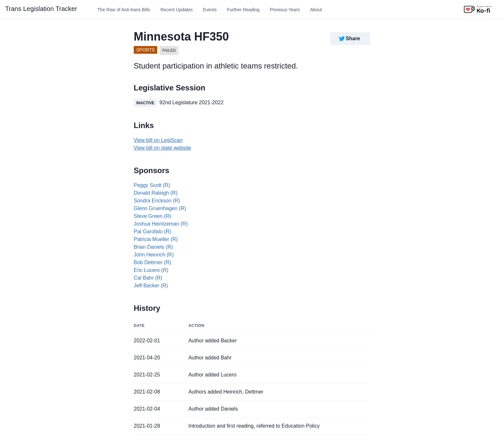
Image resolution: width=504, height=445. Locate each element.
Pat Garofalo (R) (153, 232)
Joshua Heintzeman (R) (161, 224)
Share (349, 39)
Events (210, 10)
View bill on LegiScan (158, 140)
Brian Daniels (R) (153, 247)
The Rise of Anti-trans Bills (124, 10)
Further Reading (243, 10)
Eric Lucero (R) (151, 270)
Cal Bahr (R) (148, 278)
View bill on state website (162, 148)
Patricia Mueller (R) (156, 239)
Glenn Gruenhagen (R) (160, 208)
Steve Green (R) (153, 216)
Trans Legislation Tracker (41, 9)
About (316, 10)
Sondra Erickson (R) (157, 201)
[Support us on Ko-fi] (478, 10)
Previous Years (285, 10)
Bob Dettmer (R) (152, 262)
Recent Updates (176, 10)
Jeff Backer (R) (151, 286)
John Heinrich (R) (154, 255)
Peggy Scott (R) (152, 185)
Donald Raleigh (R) (156, 193)
